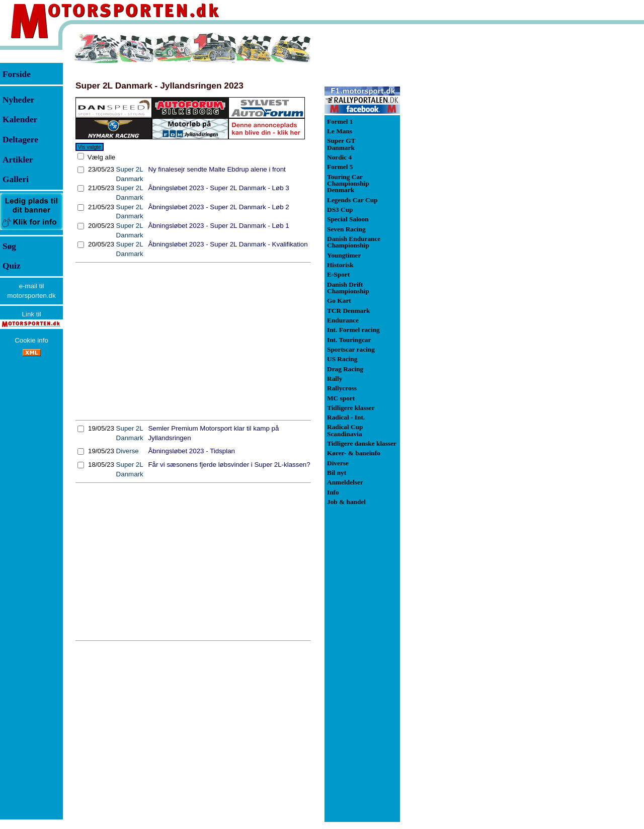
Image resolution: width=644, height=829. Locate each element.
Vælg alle (100, 157)
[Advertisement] (193, 342)
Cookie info (31, 340)
